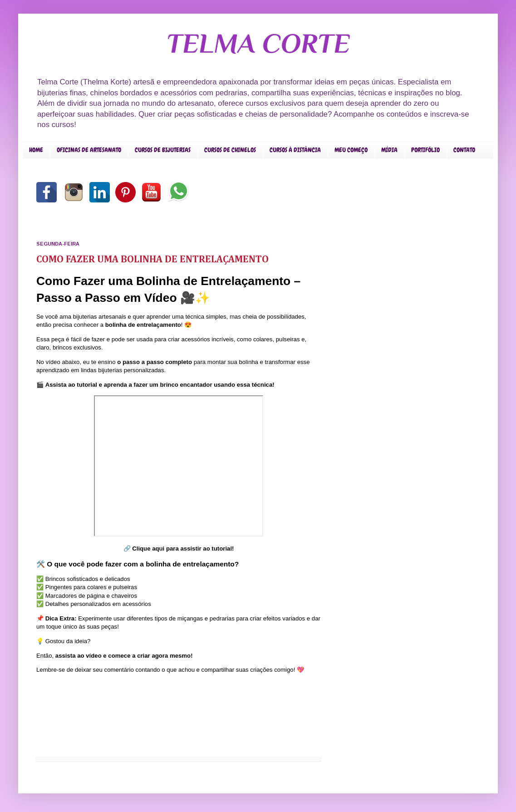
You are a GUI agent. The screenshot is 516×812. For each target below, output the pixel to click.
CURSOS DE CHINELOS (230, 150)
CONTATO (464, 150)
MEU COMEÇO (351, 150)
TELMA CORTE (258, 43)
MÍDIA (389, 150)
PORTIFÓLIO (425, 150)
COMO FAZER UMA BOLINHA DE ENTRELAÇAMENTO (152, 260)
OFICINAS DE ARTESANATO (89, 150)
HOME (36, 150)
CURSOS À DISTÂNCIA (295, 150)
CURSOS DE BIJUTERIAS (163, 150)
